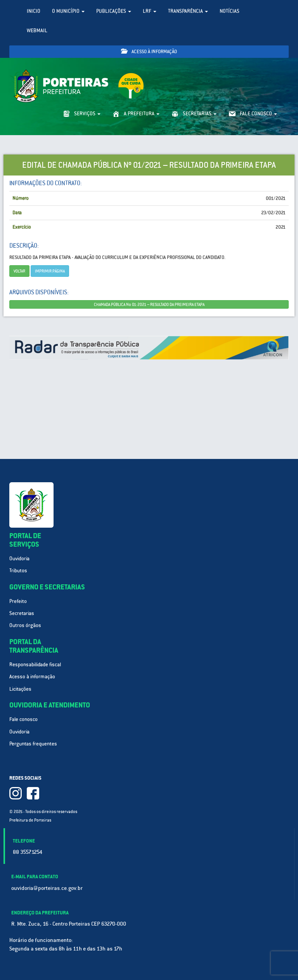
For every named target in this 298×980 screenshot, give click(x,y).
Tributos (18, 571)
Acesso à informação (149, 51)
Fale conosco (23, 719)
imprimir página (50, 271)
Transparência (188, 11)
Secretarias (22, 613)
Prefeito (18, 601)
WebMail (37, 30)
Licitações (20, 689)
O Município (68, 11)
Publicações (114, 11)
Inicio (34, 11)
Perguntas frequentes (33, 744)
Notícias (230, 11)
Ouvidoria (19, 559)
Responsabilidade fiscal (35, 665)
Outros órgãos (25, 625)
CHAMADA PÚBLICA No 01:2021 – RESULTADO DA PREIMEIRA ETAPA (149, 304)
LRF (150, 11)
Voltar (19, 271)
